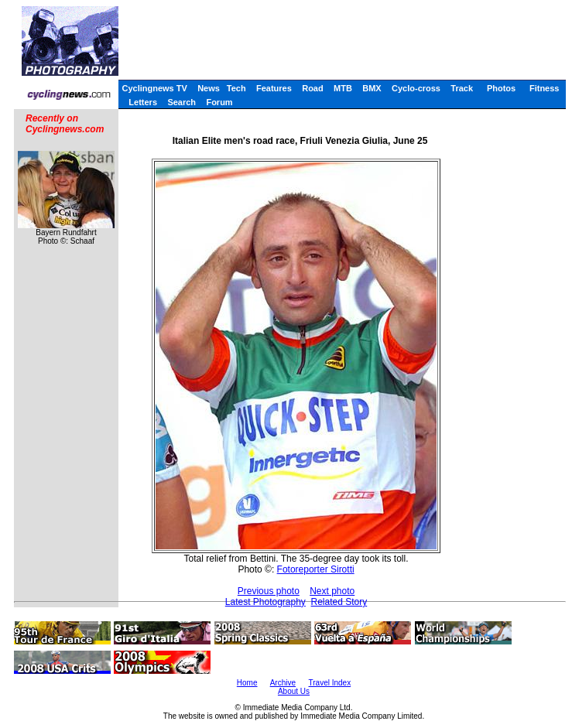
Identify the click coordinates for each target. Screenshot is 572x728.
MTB (343, 88)
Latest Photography (265, 602)
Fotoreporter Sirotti (316, 569)
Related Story (339, 602)
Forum (219, 102)
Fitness (545, 88)
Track (462, 88)
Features (274, 88)
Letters (143, 102)
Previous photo (269, 591)
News (209, 88)
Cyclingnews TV (154, 88)
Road (313, 88)
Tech (236, 88)
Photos (501, 88)
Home (247, 683)
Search (182, 102)
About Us (294, 691)
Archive (283, 683)
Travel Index (330, 683)
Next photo (332, 591)
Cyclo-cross (416, 88)
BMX (372, 88)
